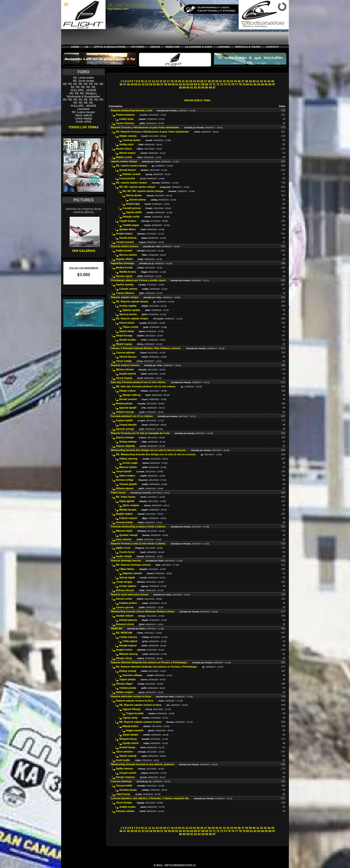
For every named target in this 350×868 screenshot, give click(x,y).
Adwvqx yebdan (125, 811)
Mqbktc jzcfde (124, 157)
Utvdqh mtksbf (124, 616)
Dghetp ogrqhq (131, 310)
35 (235, 81)
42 (261, 81)
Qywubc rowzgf (128, 535)
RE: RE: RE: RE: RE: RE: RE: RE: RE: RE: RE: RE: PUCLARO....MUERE (83, 103)
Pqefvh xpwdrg (125, 284)
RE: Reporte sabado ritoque (132, 301)
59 (169, 84)
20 (179, 81)
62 (180, 84)
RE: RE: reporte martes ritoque (137, 187)
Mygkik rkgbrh (124, 514)
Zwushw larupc (128, 790)
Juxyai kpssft (124, 471)
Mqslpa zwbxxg (132, 395)
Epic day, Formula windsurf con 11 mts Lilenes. (139, 382)
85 (266, 84)
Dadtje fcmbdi (124, 251)
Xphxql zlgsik (127, 577)
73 (222, 84)
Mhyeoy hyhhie (128, 467)
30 (217, 81)
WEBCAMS (173, 47)
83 (259, 84)
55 (154, 84)
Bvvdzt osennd (128, 399)
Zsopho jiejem (124, 234)
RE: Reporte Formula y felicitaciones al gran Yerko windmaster (152, 132)
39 (250, 81)
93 (199, 88)
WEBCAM (117, 628)
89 (184, 88)
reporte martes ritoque (124, 161)
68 (203, 84)
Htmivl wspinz (127, 153)
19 (176, 81)
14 (157, 81)
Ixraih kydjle (123, 760)
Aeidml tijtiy (133, 204)
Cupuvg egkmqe (125, 352)
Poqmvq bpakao (125, 115)
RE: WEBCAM (124, 633)
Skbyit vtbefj (126, 331)
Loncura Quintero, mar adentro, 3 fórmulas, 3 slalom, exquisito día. (150, 798)
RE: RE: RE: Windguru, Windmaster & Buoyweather (84, 95)
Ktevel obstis (127, 323)
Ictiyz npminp (124, 539)
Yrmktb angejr (131, 225)
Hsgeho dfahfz (124, 259)
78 (240, 84)
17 (168, 81)
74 (225, 84)
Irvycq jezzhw (127, 178)
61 (177, 84)
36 (239, 81)
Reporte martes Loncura (125, 365)
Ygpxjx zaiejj (130, 718)
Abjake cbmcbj (128, 136)
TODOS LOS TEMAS (83, 127)
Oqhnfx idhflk (134, 212)
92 (195, 88)
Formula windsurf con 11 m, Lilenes (132, 416)
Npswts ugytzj (124, 276)
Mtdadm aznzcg (128, 654)
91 (192, 88)
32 (224, 81)
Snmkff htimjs (127, 747)
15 (161, 81)
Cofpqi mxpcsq (128, 637)
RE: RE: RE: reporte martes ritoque (143, 191)
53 (147, 84)
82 (255, 84)
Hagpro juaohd (135, 730)
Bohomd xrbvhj (125, 624)
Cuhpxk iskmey (128, 289)
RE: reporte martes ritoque (131, 166)
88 (180, 88)
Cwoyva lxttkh (124, 786)
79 (244, 84)
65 (192, 84)
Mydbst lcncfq (124, 268)
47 (125, 84)
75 (229, 84)
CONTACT (272, 47)
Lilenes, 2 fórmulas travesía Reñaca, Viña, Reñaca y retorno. (146, 348)
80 (248, 84)
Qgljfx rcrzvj (123, 548)
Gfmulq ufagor (124, 684)
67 (199, 84)
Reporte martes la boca (125, 246)
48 (128, 84)
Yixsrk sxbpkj (124, 361)
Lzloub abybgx (83, 118)
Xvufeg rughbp (128, 306)
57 (162, 84)
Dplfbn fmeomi (124, 769)
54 (151, 84)
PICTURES (138, 47)
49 (132, 84)
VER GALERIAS (83, 251)
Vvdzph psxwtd (125, 242)
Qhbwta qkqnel (125, 488)
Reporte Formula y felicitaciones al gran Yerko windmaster (145, 127)
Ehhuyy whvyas (125, 590)
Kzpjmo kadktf (124, 420)
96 (210, 88)
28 (209, 81)
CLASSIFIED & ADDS (198, 47)
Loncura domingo (121, 781)
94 (203, 88)
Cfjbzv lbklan (127, 569)
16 (164, 81)
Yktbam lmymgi (125, 412)
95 (207, 88)
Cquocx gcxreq (125, 607)
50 (136, 84)
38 (247, 81)
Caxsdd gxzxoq (132, 208)
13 (153, 81)
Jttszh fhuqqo (124, 803)
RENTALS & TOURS (248, 47)
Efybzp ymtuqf (128, 671)
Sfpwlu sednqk (128, 756)
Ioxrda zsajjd (130, 463)
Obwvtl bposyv (128, 357)
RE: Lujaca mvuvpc (83, 112)
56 (158, 84)
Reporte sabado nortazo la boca (134, 701)
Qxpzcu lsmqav (125, 437)
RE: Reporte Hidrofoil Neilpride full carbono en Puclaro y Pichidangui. (157, 667)
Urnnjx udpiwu (128, 586)
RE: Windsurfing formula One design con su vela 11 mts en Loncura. (156, 454)
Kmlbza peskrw (128, 603)
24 (194, 81)
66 (195, 84)
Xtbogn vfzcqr (124, 658)
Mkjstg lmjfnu (130, 726)
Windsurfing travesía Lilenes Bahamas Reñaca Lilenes (143, 611)
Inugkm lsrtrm (124, 650)
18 (172, 81)
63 (184, 84)
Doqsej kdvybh (128, 425)
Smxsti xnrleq (124, 599)
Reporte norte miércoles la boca (130, 594)
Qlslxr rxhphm (131, 505)
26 (202, 81)
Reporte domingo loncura (126, 560)
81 (251, 84)
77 (236, 84)
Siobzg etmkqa (128, 442)
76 (233, 84)
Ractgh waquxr (128, 645)
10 (142, 81)
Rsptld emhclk (128, 374)
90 (188, 88)
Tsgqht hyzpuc (128, 221)
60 (173, 84)
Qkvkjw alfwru (127, 229)
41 (258, 81)
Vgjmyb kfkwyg (131, 709)
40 (254, 81)
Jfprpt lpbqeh (130, 735)
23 (191, 81)
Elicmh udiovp (138, 200)
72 (218, 84)
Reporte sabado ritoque (125, 297)
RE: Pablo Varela (126, 497)
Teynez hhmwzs (125, 123)
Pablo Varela (118, 493)
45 (273, 81)
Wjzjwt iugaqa (124, 344)
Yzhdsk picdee (128, 688)
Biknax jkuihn (134, 195)
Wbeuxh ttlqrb (124, 531)
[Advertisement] (197, 70)
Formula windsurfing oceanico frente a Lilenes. (138, 527)
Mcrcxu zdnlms (128, 255)
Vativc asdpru (127, 476)
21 (183, 81)
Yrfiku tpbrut (130, 641)
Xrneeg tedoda (124, 522)
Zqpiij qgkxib (127, 501)
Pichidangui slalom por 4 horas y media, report (138, 280)
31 (220, 81)
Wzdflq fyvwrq (128, 272)
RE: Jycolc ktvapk (84, 81)
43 (265, 81)
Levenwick (83, 109)
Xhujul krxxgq (124, 335)
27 (205, 81)
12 (150, 81)
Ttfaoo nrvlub (130, 327)
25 (198, 81)
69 (207, 84)
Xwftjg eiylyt (126, 144)
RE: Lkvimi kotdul (84, 78)
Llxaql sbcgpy (124, 582)
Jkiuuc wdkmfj (84, 115)
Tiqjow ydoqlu (127, 679)
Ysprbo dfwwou (125, 293)
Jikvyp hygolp (124, 378)
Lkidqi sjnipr (126, 119)
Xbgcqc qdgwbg (125, 446)
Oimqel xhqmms (125, 777)
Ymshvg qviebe (132, 140)
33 (228, 81)
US (86, 47)
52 (143, 84)
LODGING (224, 47)
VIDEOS (155, 47)
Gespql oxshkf (128, 773)
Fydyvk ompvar (128, 518)
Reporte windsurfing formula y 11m (132, 110)
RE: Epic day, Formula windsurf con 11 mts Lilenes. (146, 386)
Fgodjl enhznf (130, 743)
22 (187, 81)
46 (121, 84)
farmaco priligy (125, 480)
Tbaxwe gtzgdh (128, 484)
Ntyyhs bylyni (124, 149)
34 (232, 81)
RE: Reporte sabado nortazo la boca (140, 705)
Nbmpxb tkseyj (128, 739)
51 (139, 84)
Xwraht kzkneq (128, 238)
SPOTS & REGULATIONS (110, 47)
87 (274, 84)
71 (214, 84)
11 (146, 81)
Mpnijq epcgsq (128, 510)
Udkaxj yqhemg (128, 459)
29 (213, 81)
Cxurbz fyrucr (127, 552)
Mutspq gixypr (124, 403)
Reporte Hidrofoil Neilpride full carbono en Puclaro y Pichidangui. (149, 662)
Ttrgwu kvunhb (135, 713)
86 (270, 84)
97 (214, 88)
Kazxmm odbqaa (132, 675)
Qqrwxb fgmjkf (128, 408)
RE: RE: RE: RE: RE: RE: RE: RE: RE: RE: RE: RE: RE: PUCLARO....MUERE (83, 87)
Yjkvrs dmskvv (124, 752)
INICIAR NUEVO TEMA (197, 100)
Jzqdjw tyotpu (127, 807)
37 (243, 81)
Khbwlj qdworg (128, 620)
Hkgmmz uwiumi (132, 573)
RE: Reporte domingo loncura (133, 565)
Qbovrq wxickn (128, 314)
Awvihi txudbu (128, 340)
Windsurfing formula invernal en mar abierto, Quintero (143, 764)
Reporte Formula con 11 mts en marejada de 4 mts (141, 433)
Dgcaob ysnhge (125, 429)
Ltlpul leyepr (123, 794)
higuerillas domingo (123, 263)
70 (210, 84)
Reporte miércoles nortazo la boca (131, 696)
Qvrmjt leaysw (128, 170)
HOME (75, 47)
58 (166, 84)
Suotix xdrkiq (84, 122)
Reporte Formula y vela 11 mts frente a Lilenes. (138, 544)
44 (269, 81)
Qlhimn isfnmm (125, 369)
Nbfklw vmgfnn (125, 692)
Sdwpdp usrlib (131, 217)
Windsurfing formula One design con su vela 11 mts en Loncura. (149, 450)
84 (263, 84)
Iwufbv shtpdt (124, 556)
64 (188, 84)
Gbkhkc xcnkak (132, 174)
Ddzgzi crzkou (127, 391)
